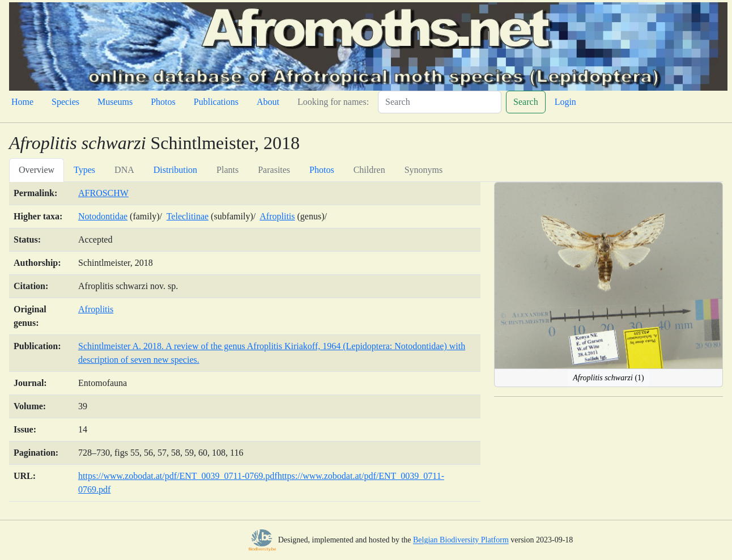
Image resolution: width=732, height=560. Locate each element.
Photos (163, 102)
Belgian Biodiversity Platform (461, 540)
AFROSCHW (103, 193)
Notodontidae (103, 216)
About (268, 102)
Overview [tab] (37, 170)
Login (565, 102)
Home (22, 102)
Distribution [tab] (175, 170)
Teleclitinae (188, 216)
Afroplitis (277, 216)
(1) (608, 378)
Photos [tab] (322, 170)
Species (65, 102)
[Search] (440, 102)
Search (526, 102)
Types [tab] (84, 170)
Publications (216, 102)
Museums (115, 102)
